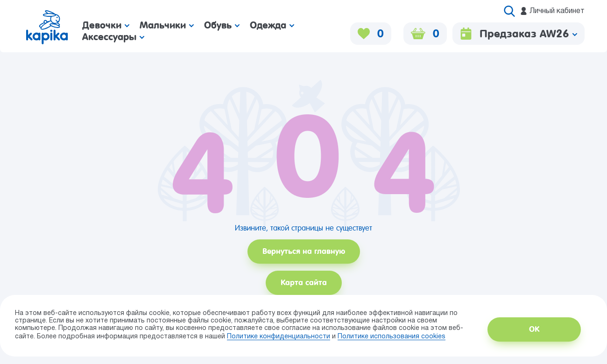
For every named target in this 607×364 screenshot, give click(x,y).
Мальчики (167, 25)
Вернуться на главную (304, 251)
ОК (534, 329)
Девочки (106, 25)
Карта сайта (304, 283)
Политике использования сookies (392, 337)
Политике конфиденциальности (279, 337)
